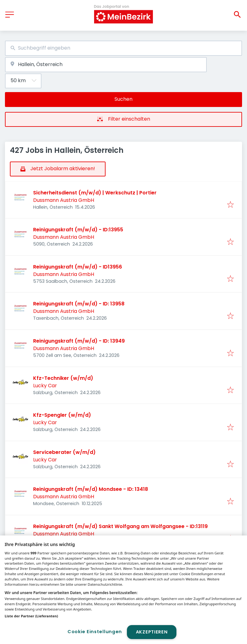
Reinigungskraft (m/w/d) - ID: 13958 (79, 304)
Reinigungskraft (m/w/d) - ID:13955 (78, 230)
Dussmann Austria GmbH (64, 200)
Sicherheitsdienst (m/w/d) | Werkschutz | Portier (95, 193)
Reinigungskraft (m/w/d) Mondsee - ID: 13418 (91, 489)
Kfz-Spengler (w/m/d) (62, 415)
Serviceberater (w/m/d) (64, 452)
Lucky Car (45, 386)
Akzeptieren (152, 632)
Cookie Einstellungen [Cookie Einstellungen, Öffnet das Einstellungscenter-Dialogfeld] (95, 632)
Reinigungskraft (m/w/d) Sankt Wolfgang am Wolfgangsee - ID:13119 (120, 526)
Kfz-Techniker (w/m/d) (63, 378)
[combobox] (123, 48)
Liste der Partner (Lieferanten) (31, 616)
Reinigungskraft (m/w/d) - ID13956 (78, 267)
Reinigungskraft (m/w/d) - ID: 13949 (79, 341)
